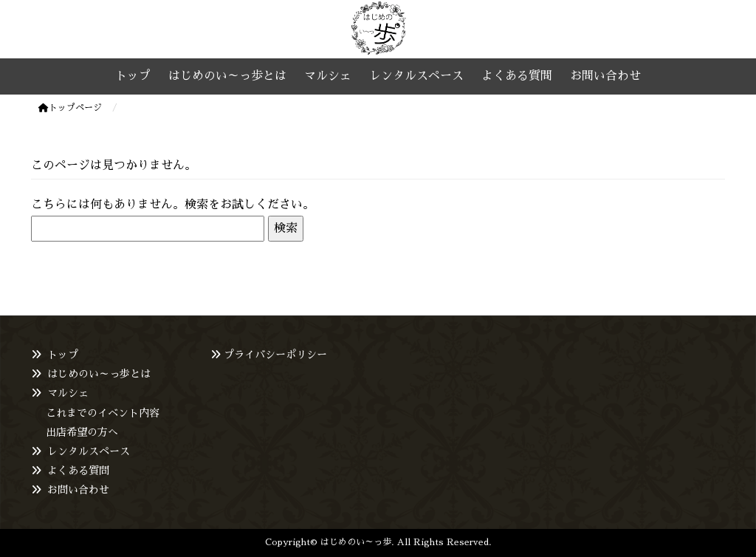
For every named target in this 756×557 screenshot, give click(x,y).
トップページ (70, 108)
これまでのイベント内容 (103, 413)
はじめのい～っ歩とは (99, 374)
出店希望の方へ (82, 432)
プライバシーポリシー (275, 355)
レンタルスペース (89, 451)
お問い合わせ (78, 490)
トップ (63, 355)
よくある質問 (78, 471)
